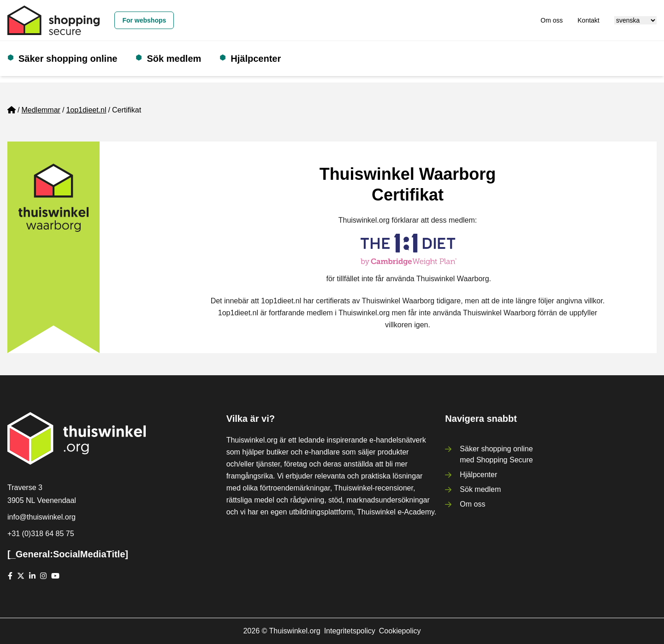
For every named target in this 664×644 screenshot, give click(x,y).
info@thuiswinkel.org (41, 517)
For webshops (144, 20)
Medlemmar (41, 110)
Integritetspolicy (350, 631)
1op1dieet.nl (86, 110)
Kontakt (589, 20)
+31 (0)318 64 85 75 (41, 534)
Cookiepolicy (400, 631)
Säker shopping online (68, 59)
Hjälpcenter (256, 59)
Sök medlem (174, 59)
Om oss (551, 20)
